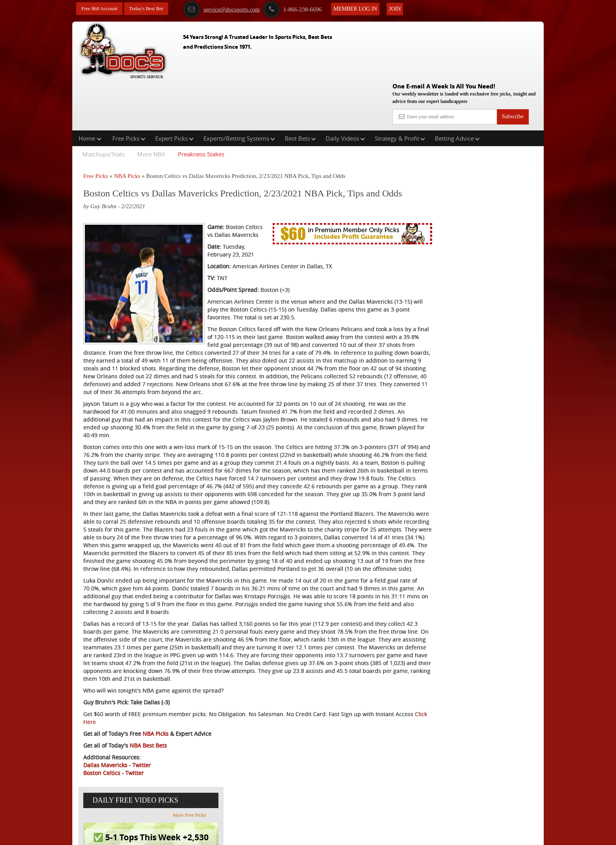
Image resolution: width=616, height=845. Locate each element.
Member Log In (363, 8)
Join (403, 8)
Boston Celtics (102, 808)
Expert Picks (174, 88)
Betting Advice (457, 88)
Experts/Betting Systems (239, 88)
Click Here (136, 757)
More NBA (151, 104)
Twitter (142, 800)
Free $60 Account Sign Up (465, 291)
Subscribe (512, 60)
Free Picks (129, 88)
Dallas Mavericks (105, 800)
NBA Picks (127, 126)
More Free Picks (510, 145)
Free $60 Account (101, 9)
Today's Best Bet (150, 9)
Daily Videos (345, 88)
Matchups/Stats (104, 104)
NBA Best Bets (148, 780)
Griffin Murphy (467, 198)
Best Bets (300, 88)
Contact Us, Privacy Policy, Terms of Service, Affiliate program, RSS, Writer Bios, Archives (352, 835)
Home (90, 88)
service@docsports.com (229, 9)
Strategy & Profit (400, 88)
